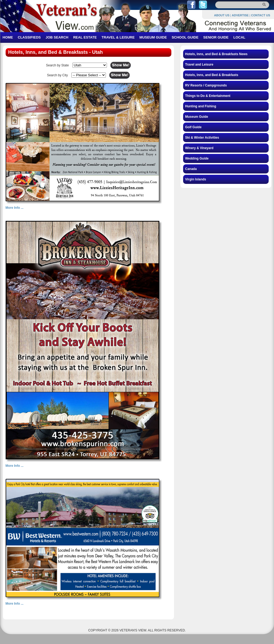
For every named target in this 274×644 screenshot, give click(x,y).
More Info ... (15, 208)
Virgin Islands (196, 179)
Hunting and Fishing (201, 106)
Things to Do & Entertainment (208, 96)
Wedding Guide (197, 158)
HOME (8, 37)
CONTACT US (261, 15)
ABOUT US (222, 15)
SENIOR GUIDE (216, 37)
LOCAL (239, 37)
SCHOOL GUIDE (185, 37)
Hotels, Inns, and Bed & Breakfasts (212, 75)
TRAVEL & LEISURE (118, 37)
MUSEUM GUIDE (153, 37)
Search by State (57, 65)
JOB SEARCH (57, 37)
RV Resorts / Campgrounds (206, 85)
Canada (191, 169)
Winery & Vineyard (199, 148)
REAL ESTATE (85, 37)
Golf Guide (193, 127)
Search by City (57, 75)
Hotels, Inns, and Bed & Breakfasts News (216, 54)
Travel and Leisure (199, 65)
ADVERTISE (240, 15)
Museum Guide (197, 117)
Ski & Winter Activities (202, 138)
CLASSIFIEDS (29, 37)
